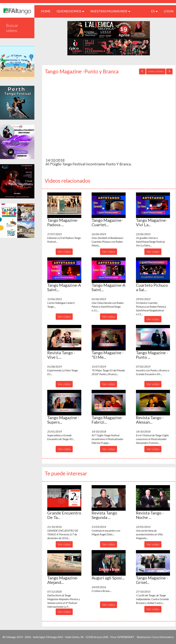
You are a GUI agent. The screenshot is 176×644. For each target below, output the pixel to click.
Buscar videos (12, 28)
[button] (64, 205)
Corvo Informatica (163, 637)
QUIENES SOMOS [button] (70, 11)
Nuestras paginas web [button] (110, 11)
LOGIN (169, 11)
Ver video (64, 252)
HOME (47, 11)
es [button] (154, 11)
